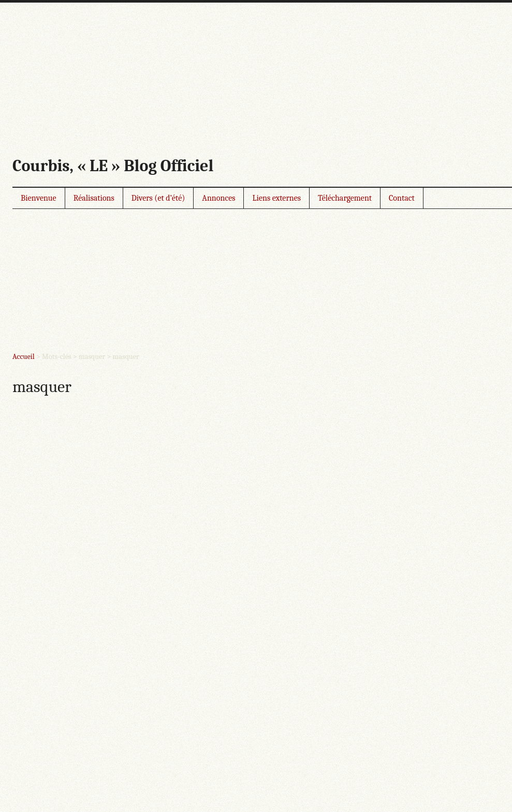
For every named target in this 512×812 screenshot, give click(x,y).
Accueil (24, 357)
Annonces (218, 198)
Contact (402, 198)
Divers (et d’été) (158, 198)
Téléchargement (345, 198)
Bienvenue (39, 198)
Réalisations (94, 198)
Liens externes (276, 198)
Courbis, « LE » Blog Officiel (113, 166)
